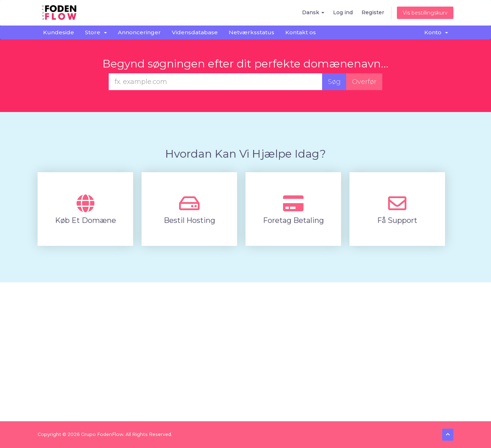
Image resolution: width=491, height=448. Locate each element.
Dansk (313, 12)
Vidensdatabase (195, 32)
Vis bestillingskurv (425, 13)
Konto (436, 32)
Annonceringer (139, 32)
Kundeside (59, 32)
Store (96, 32)
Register (373, 12)
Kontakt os (301, 32)
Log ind (343, 12)
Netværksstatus (252, 32)
